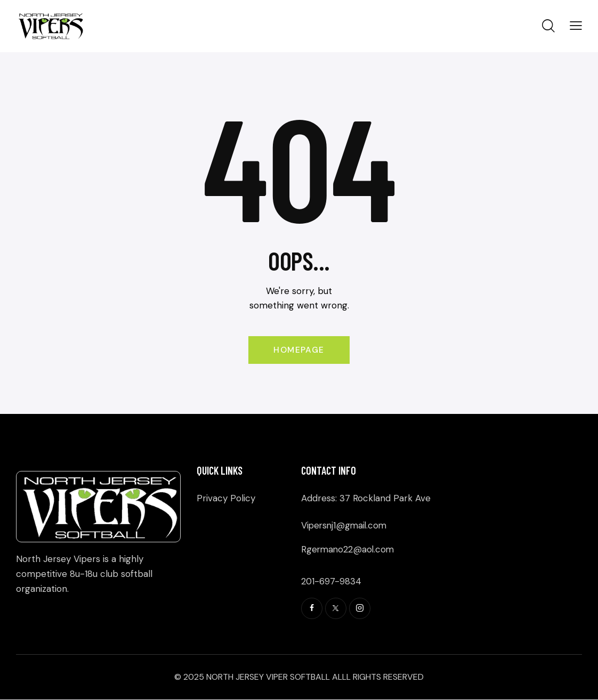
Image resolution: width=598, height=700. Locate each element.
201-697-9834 (332, 581)
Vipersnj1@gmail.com (345, 526)
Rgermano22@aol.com (349, 550)
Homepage (299, 350)
